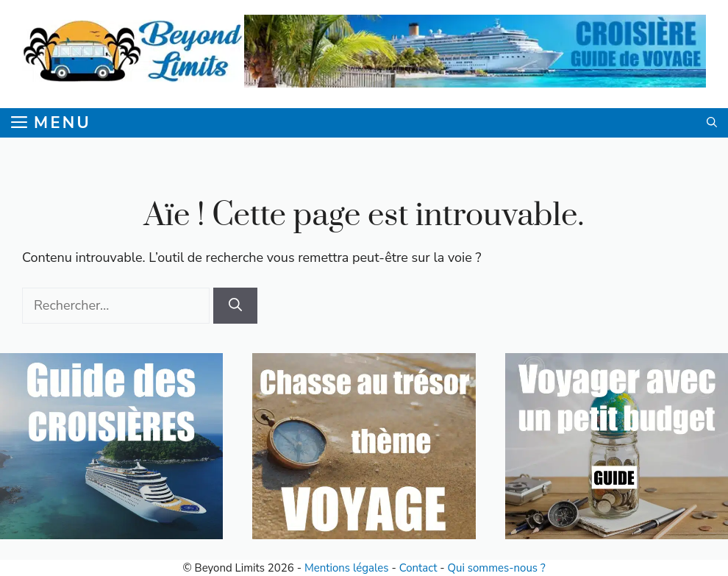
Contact (418, 568)
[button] (712, 123)
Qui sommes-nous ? (497, 568)
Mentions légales (347, 568)
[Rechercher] (235, 306)
